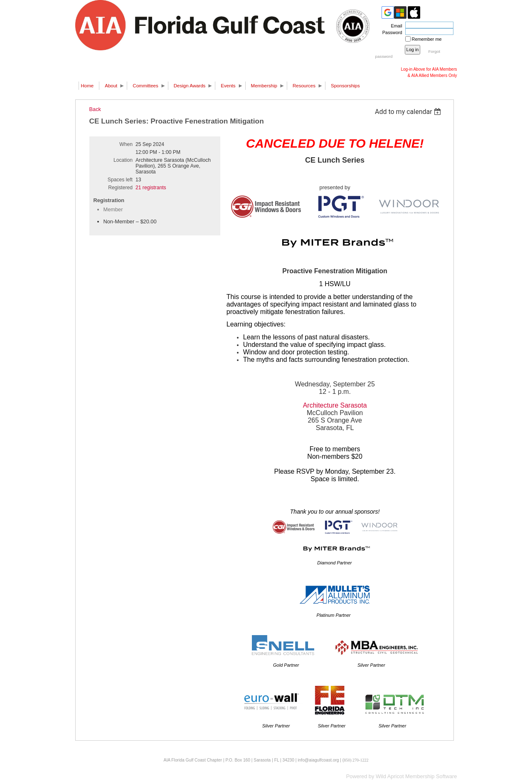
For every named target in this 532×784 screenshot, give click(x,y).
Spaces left (120, 180)
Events (228, 86)
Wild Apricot (390, 776)
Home (87, 86)
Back (95, 109)
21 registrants (151, 188)
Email (395, 26)
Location (123, 160)
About (111, 86)
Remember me (427, 39)
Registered (120, 188)
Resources (304, 86)
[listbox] (409, 112)
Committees (145, 86)
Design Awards (190, 86)
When (126, 144)
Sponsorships (345, 86)
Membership (264, 86)
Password (391, 32)
